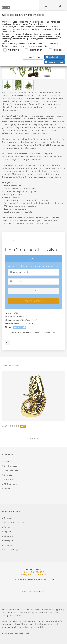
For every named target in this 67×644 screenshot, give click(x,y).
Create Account (34, 301)
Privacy (7, 527)
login (33, 291)
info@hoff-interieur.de (34, 574)
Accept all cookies (54, 62)
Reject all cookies (32, 57)
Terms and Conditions (14, 522)
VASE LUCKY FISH (14, 426)
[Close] (63, 14)
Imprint (8, 532)
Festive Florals (20, 327)
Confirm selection (54, 57)
